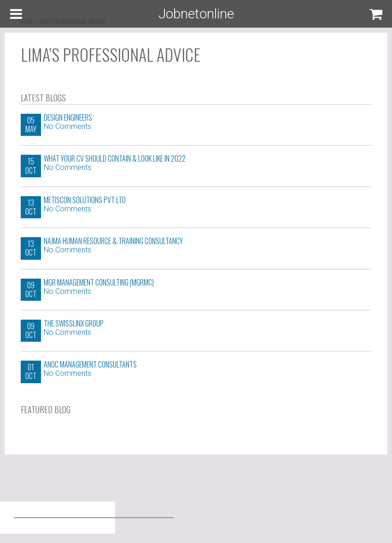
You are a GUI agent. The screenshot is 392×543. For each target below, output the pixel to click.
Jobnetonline (196, 14)
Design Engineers (68, 117)
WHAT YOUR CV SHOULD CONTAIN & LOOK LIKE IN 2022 (115, 158)
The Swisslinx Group (74, 323)
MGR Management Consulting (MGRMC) (99, 282)
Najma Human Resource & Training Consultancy (113, 241)
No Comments (67, 126)
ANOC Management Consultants (90, 364)
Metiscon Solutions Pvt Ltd (85, 200)
